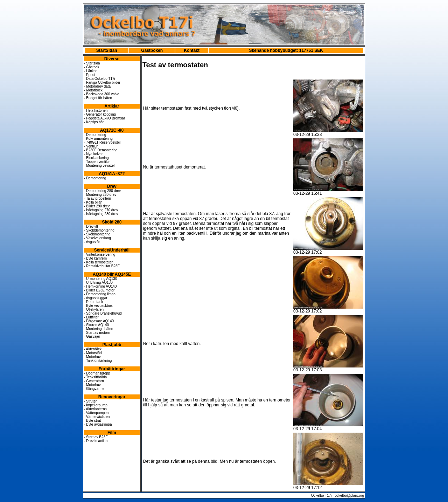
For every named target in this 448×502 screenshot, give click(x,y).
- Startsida (92, 63)
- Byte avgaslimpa (98, 424)
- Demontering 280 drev (102, 191)
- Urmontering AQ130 (101, 279)
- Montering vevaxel (99, 166)
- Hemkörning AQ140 (100, 286)
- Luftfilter (91, 317)
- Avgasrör (92, 242)
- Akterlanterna (95, 409)
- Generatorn (94, 381)
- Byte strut (92, 421)
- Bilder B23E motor (99, 290)
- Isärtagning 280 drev (101, 214)
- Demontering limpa (100, 294)
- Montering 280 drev (100, 195)
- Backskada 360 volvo (102, 94)
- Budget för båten (98, 98)
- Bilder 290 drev (97, 206)
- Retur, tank (93, 302)
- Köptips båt (94, 122)
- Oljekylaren (94, 310)
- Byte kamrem (95, 258)
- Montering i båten (99, 329)
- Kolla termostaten (99, 262)
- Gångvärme (94, 389)
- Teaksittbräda (95, 377)
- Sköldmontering (97, 234)
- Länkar (90, 71)
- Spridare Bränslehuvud (103, 313)
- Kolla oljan (93, 202)
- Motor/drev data (97, 86)
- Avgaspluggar (96, 298)
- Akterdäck (93, 349)
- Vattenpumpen (96, 413)
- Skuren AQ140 (96, 325)
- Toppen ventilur (97, 162)
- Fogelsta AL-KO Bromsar (104, 118)
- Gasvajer (92, 336)
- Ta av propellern (97, 198)
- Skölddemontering (99, 230)
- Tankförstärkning (98, 361)
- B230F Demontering (101, 150)
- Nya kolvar (93, 154)
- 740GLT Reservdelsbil (102, 142)
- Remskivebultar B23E (102, 266)
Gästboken (152, 50)
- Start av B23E (96, 437)
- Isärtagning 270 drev (101, 210)
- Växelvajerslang (97, 238)
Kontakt (192, 50)
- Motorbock (93, 90)
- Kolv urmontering (98, 139)
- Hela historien (96, 111)
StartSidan (107, 50)
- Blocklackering (96, 158)
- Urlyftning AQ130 (98, 283)
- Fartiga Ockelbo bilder (102, 82)
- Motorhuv (92, 357)
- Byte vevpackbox (98, 306)
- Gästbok (92, 67)
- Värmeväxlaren (97, 417)
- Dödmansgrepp (97, 373)
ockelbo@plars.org (349, 496)
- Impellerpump (96, 405)
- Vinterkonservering (100, 255)
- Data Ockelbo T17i (100, 79)
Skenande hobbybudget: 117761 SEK (286, 50)
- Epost (90, 75)
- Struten (91, 401)
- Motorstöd (93, 353)
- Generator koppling (100, 114)
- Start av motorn (97, 333)
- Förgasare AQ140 (99, 321)
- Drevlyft (91, 226)
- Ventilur (91, 146)
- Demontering (95, 135)
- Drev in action (96, 441)
